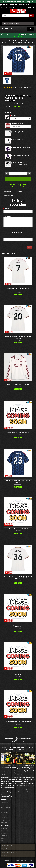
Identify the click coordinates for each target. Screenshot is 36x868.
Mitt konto (4, 828)
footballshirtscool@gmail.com (13, 8)
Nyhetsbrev (4, 836)
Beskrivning (19, 192)
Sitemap (3, 838)
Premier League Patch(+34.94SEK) (21, 147)
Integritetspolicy (5, 820)
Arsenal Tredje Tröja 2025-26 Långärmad (18, 385)
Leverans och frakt (6, 810)
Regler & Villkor (5, 822)
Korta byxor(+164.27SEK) (19, 132)
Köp (18, 179)
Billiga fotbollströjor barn (25, 860)
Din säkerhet (4, 803)
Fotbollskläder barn (22, 785)
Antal (6, 171)
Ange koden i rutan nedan (11, 237)
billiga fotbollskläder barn (9, 849)
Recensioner (8, 216)
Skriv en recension (26, 87)
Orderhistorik (5, 831)
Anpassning (14, 123)
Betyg (6, 233)
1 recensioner (16, 87)
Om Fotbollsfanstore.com (8, 815)
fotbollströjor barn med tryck (9, 852)
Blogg (3, 841)
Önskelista (4, 833)
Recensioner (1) (8, 192)
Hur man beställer (6, 808)
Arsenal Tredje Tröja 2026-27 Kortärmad (18, 433)
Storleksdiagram (8, 195)
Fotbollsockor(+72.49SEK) (19, 140)
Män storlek (14, 116)
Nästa (30, 247)
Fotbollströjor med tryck (8, 775)
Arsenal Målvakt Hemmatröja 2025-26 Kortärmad (18, 529)
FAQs (2, 805)
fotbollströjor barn (7, 845)
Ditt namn (7, 209)
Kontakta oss (5, 817)
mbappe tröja (5, 856)
